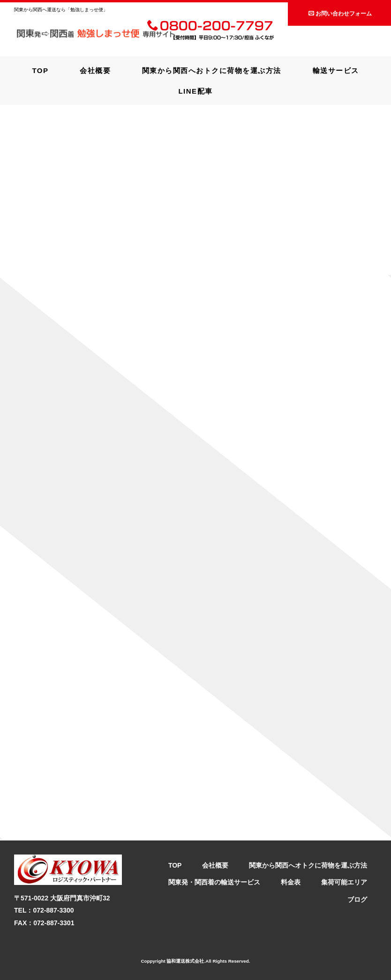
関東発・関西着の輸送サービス (214, 882)
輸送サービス (336, 70)
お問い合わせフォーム (340, 14)
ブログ (357, 899)
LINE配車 (195, 91)
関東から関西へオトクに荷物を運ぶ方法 (308, 865)
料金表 (291, 882)
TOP (40, 70)
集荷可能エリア (344, 882)
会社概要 (95, 70)
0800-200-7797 (210, 27)
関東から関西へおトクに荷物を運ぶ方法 (212, 70)
